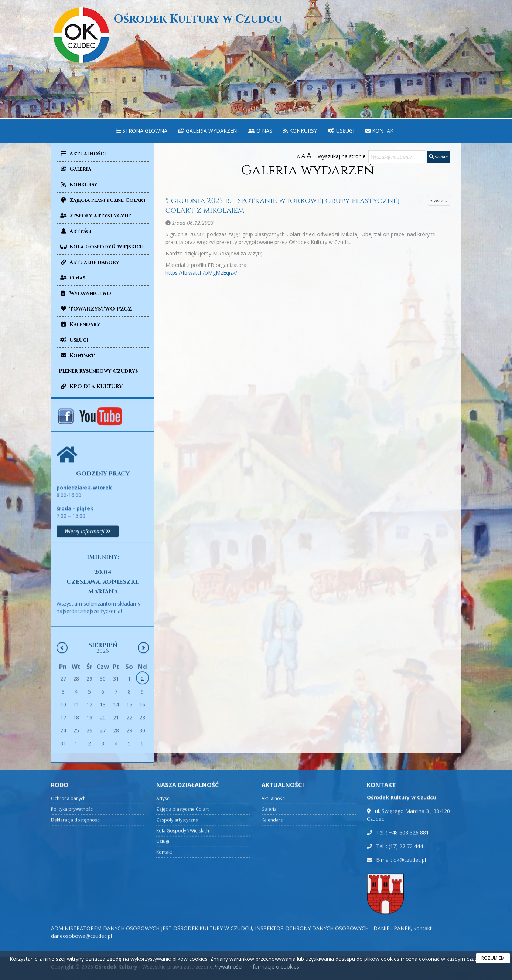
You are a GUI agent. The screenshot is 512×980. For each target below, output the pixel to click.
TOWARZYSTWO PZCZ (95, 309)
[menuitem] (141, 131)
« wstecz (439, 201)
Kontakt (381, 131)
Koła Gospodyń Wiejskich (101, 247)
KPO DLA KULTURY (91, 386)
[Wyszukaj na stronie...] (397, 157)
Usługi (341, 131)
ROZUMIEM (493, 958)
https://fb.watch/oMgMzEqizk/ (201, 273)
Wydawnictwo (85, 293)
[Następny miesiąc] (143, 764)
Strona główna (141, 131)
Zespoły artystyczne (95, 216)
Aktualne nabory (89, 262)
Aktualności (82, 154)
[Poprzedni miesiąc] (62, 764)
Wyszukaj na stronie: (342, 156)
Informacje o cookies (274, 967)
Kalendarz (80, 324)
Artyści (75, 231)
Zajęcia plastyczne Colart (103, 200)
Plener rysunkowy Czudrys (98, 371)
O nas (260, 131)
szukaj (438, 156)
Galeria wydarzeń (208, 131)
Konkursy (300, 131)
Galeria (75, 169)
